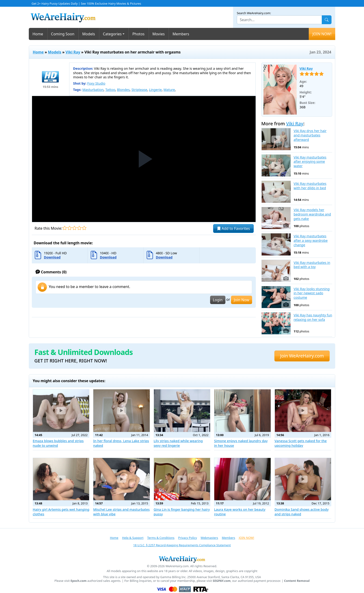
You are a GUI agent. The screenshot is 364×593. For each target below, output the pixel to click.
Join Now (241, 300)
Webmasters (209, 538)
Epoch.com (79, 581)
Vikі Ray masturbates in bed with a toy (312, 265)
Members (181, 34)
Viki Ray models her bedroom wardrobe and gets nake (312, 214)
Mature (169, 90)
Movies (159, 34)
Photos (138, 34)
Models (89, 34)
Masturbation (93, 90)
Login (218, 300)
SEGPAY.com (222, 581)
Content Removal (297, 581)
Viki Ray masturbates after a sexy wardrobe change (311, 240)
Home (38, 34)
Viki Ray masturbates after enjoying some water (310, 162)
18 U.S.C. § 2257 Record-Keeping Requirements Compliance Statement (182, 545)
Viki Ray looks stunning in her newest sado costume (312, 293)
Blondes (123, 90)
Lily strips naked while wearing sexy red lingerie (178, 443)
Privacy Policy (187, 538)
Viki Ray (73, 52)
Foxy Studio (96, 83)
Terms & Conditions (161, 538)
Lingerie (155, 90)
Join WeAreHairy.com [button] (302, 356)
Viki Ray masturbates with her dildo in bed (310, 186)
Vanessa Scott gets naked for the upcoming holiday (301, 443)
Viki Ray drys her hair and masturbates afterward (310, 135)
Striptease (139, 90)
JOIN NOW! (322, 34)
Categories (112, 34)
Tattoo (110, 90)
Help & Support (133, 538)
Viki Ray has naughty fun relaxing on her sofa (313, 317)
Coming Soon (63, 34)
